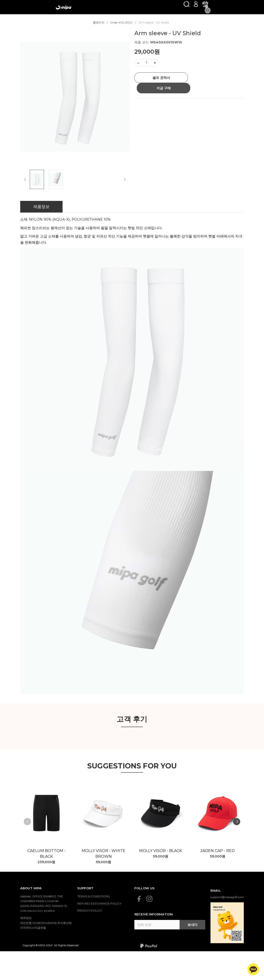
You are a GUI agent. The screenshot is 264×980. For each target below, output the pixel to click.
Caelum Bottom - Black (46, 854)
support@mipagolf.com (227, 897)
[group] (75, 97)
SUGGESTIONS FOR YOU (132, 766)
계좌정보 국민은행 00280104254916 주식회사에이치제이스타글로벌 (46, 923)
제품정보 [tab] (41, 207)
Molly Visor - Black (161, 851)
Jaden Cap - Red (218, 851)
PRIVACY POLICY (90, 911)
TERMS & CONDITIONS (93, 896)
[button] (237, 822)
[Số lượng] (147, 63)
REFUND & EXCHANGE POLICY (99, 903)
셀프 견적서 (161, 78)
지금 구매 (164, 88)
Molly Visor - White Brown (103, 854)
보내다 (192, 925)
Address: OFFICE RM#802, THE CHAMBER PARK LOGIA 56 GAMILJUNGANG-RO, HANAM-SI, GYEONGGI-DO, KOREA (44, 904)
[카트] (205, 4)
